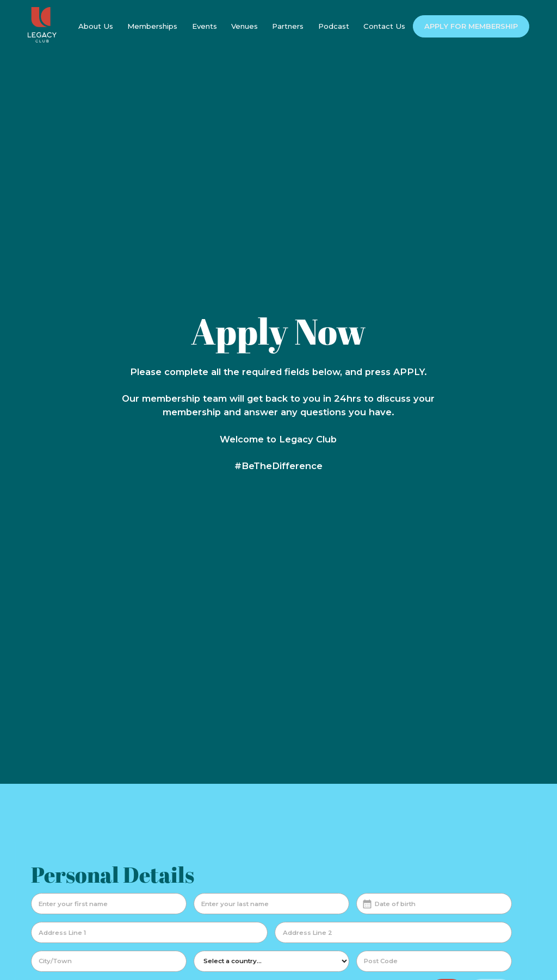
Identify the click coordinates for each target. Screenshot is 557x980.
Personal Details (113, 875)
